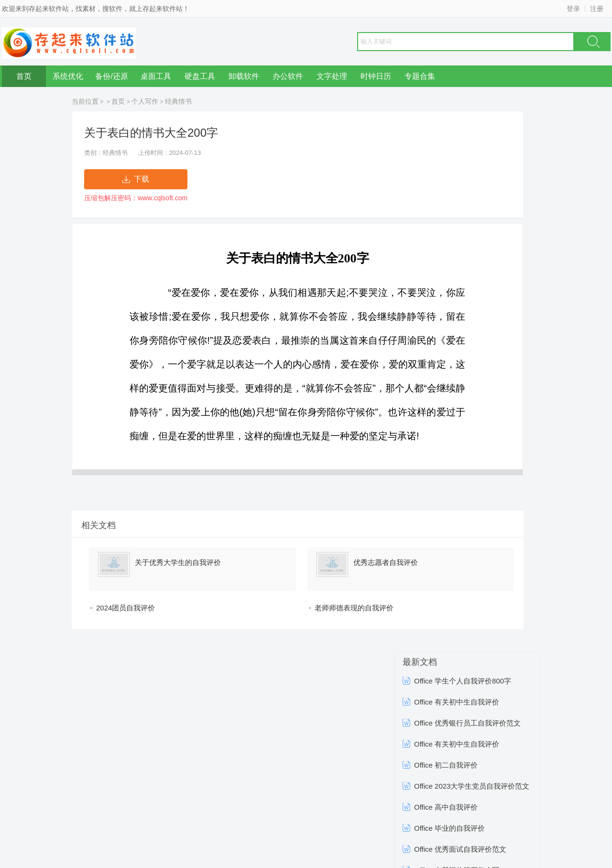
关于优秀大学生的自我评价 (178, 562)
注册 (597, 9)
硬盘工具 (200, 76)
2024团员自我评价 (126, 608)
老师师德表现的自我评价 (354, 608)
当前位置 (85, 101)
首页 (24, 76)
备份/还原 (111, 76)
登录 (573, 9)
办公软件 (288, 76)
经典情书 (178, 101)
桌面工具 (156, 76)
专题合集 (420, 76)
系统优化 (68, 76)
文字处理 (332, 76)
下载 (136, 179)
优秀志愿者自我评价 (386, 562)
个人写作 (145, 101)
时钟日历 (376, 76)
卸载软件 (244, 76)
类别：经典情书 (106, 153)
